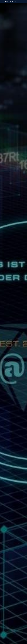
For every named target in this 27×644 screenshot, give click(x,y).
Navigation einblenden (9, 2)
